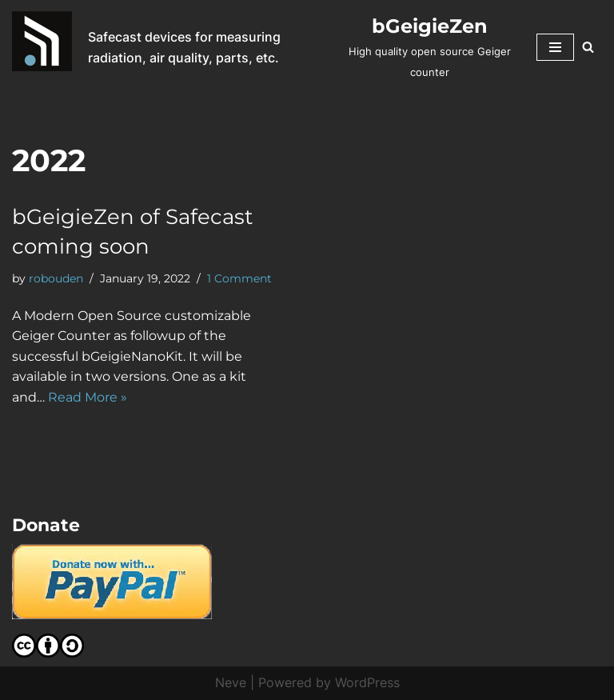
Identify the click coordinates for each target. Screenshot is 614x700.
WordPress (367, 682)
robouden (56, 278)
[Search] (588, 47)
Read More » (88, 397)
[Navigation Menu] (555, 47)
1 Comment (239, 278)
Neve (231, 682)
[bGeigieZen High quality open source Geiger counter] (430, 47)
